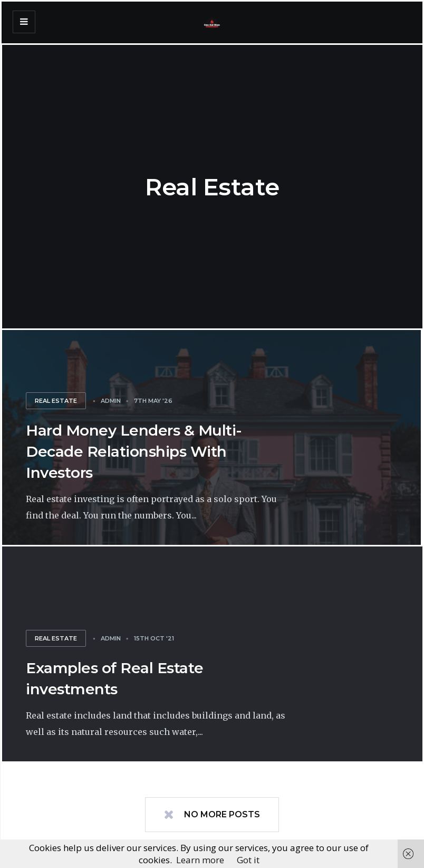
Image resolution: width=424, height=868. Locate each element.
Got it (248, 860)
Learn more (200, 860)
